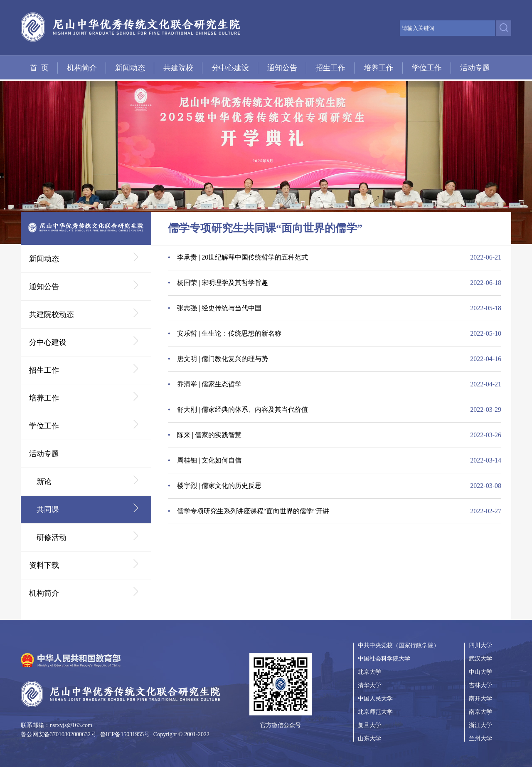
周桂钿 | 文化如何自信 (209, 460)
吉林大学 (480, 685)
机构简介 (82, 68)
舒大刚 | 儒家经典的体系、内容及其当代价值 (243, 409)
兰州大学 (480, 739)
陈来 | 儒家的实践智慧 (209, 435)
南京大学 (480, 712)
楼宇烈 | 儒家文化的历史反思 (219, 486)
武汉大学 (480, 659)
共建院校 (178, 68)
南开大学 (480, 699)
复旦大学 (369, 725)
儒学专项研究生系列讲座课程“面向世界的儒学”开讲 (253, 511)
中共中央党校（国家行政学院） (399, 646)
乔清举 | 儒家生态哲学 (209, 384)
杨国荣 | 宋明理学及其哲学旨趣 (223, 283)
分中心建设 (230, 68)
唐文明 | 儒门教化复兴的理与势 (223, 359)
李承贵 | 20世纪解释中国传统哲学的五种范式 (243, 257)
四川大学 (480, 646)
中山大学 (480, 672)
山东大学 (369, 739)
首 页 (39, 68)
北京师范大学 (375, 712)
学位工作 (427, 68)
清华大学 (369, 685)
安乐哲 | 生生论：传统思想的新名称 (229, 333)
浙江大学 (480, 725)
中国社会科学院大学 (384, 659)
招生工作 (330, 68)
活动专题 (475, 68)
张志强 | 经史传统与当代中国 (219, 308)
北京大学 (369, 672)
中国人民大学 (375, 699)
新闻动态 (130, 68)
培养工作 (379, 68)
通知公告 (282, 68)
